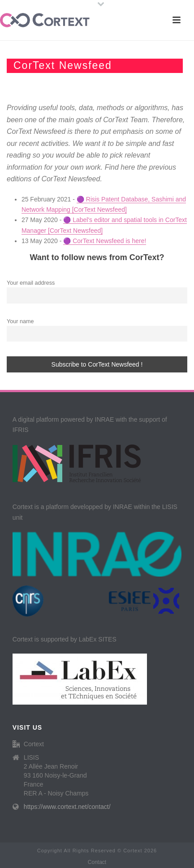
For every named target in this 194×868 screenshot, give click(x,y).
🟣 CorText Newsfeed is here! (105, 241)
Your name (20, 321)
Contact (97, 862)
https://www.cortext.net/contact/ (67, 807)
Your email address (31, 283)
